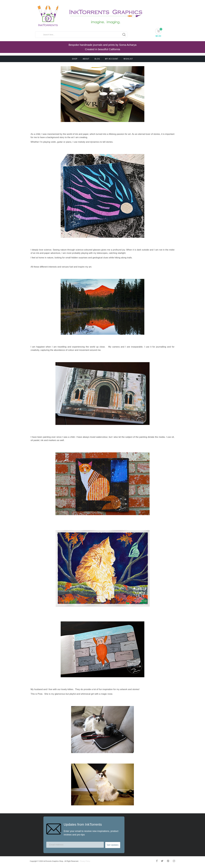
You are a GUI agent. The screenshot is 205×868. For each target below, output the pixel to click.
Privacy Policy (85, 861)
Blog (97, 59)
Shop (75, 59)
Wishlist (128, 59)
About (86, 59)
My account (112, 59)
